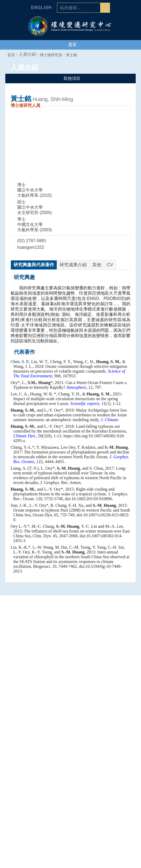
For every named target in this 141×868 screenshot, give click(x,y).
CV (110, 265)
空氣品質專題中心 (70, 724)
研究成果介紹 (73, 265)
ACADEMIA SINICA (103, 30)
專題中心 (70, 709)
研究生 (70, 802)
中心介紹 (70, 664)
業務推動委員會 (70, 698)
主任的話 (70, 678)
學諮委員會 (70, 691)
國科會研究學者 (70, 776)
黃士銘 (74, 55)
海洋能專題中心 (70, 730)
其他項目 (71, 78)
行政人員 (70, 789)
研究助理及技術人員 (70, 796)
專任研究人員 (70, 756)
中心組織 (70, 685)
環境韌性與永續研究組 (70, 737)
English (41, 8)
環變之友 (70, 816)
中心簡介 (70, 671)
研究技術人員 (70, 763)
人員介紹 (70, 748)
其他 (97, 265)
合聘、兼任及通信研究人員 (70, 769)
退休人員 (70, 809)
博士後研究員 (54, 55)
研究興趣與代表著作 (34, 265)
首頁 (12, 55)
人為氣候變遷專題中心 (70, 717)
